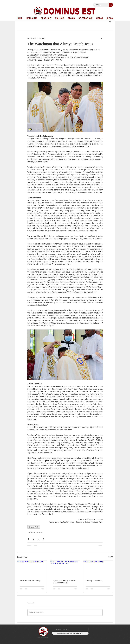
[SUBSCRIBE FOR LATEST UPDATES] (70, 633)
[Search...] (99, 5)
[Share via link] (43, 539)
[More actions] (101, 38)
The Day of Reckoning (94, 581)
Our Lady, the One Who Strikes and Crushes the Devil (64, 582)
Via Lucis (39, 532)
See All (110, 557)
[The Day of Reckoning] (98, 569)
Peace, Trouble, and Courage (30, 581)
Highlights (31, 532)
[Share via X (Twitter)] (33, 539)
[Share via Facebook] (28, 539)
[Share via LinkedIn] (38, 539)
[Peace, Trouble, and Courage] (32, 569)
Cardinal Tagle (34, 527)
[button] (110, 22)
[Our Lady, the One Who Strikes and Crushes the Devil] (65, 569)
